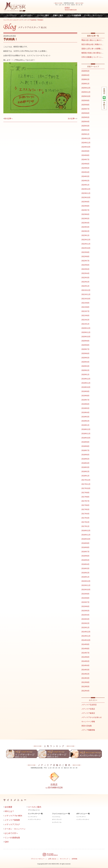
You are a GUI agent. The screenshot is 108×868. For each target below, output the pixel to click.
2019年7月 (85, 400)
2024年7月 (85, 160)
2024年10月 (86, 147)
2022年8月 (85, 257)
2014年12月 (86, 632)
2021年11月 (86, 294)
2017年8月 (85, 497)
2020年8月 (85, 345)
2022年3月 (85, 278)
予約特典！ (41, 20)
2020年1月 (85, 375)
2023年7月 (85, 210)
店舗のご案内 (58, 15)
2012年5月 (85, 687)
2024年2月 (85, 181)
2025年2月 (85, 130)
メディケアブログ (12, 824)
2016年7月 (85, 552)
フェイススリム (56, 817)
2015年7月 (85, 602)
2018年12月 (86, 429)
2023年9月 (85, 202)
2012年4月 (85, 691)
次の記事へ (72, 119)
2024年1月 (85, 185)
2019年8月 (85, 396)
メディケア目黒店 (88, 709)
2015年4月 (85, 615)
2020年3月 (85, 366)
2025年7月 (85, 109)
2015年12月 (86, 581)
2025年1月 (85, 134)
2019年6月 (85, 404)
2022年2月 (85, 282)
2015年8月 (85, 598)
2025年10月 (86, 96)
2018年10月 (86, 438)
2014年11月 (86, 636)
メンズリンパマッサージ (34, 819)
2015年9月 (85, 594)
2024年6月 (85, 164)
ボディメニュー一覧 (83, 814)
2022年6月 (85, 265)
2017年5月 (85, 509)
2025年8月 (85, 105)
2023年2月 (85, 231)
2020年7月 (85, 349)
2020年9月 (85, 341)
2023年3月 (85, 227)
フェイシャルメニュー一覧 (61, 814)
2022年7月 (85, 261)
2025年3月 (85, 126)
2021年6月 (85, 316)
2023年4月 (85, 223)
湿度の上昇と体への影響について (94, 49)
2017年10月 (86, 488)
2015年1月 (85, 628)
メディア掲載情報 (88, 730)
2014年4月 (85, 665)
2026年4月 (85, 75)
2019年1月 (85, 425)
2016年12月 (86, 531)
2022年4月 (85, 273)
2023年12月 (86, 189)
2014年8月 (85, 649)
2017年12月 (86, 480)
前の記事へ (9, 119)
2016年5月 (85, 560)
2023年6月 (85, 214)
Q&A (7, 842)
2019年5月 (85, 408)
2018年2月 (85, 472)
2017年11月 (86, 484)
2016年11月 (86, 535)
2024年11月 (86, 143)
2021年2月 (85, 320)
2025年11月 (86, 92)
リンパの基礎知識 (74, 15)
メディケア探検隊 (12, 820)
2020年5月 (85, 358)
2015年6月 (85, 606)
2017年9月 (85, 493)
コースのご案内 (43, 15)
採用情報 (74, 859)
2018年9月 (85, 442)
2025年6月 (85, 113)
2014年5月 (85, 661)
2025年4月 (85, 122)
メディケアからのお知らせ (92, 717)
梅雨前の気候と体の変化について (94, 53)
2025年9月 (85, 101)
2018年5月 (85, 459)
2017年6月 (85, 505)
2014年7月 (85, 653)
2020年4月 (85, 362)
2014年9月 (85, 644)
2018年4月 (85, 463)
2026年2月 (85, 79)
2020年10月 (86, 337)
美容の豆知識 (86, 726)
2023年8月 (85, 206)
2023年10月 (86, 197)
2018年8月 (85, 446)
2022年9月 (85, 252)
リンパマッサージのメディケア (13, 20)
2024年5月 (85, 168)
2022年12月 (86, 240)
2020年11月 (86, 332)
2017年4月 (85, 514)
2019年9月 (85, 391)
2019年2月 (85, 421)
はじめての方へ (27, 15)
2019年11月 (86, 383)
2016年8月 (85, 547)
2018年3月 (85, 467)
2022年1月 (85, 286)
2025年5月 (85, 117)
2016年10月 (86, 539)
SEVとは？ (9, 811)
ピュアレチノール (57, 822)
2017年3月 (85, 518)
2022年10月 (86, 248)
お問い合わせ (52, 859)
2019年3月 (85, 417)
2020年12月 (86, 328)
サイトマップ (64, 859)
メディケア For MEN (13, 816)
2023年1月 (85, 235)
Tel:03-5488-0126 (71, 10)
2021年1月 (85, 324)
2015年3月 (85, 619)
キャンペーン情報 (88, 722)
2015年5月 (85, 611)
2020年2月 (85, 370)
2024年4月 (85, 172)
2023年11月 (86, 193)
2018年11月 (86, 434)
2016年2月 (85, 573)
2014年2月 (85, 674)
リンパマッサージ (32, 817)
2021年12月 (86, 290)
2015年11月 (86, 585)
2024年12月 (86, 138)
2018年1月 (85, 476)
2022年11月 (86, 244)
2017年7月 (85, 501)
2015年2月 (85, 623)
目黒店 (67, 8)
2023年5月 (85, 219)
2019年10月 (86, 387)
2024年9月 (85, 151)
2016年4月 (85, 564)
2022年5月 (85, 269)
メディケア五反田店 (30, 20)
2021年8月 (85, 307)
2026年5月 (85, 71)
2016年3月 (85, 568)
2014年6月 (85, 657)
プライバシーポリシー (38, 859)
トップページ (11, 15)
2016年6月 (85, 556)
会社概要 (8, 807)
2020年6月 (85, 353)
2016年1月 (85, 577)
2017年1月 (85, 526)
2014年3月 (85, 670)
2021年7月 (85, 311)
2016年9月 (85, 543)
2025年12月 (86, 88)
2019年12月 (86, 379)
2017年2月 (85, 522)
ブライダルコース (34, 810)
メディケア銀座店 (88, 713)
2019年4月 (85, 412)
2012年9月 (85, 682)
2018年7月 (85, 450)
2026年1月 (85, 84)
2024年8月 (85, 155)
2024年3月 (85, 176)
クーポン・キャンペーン (93, 15)
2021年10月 (86, 299)
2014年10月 (86, 640)
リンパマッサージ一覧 (35, 814)
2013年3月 (85, 678)
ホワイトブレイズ (57, 819)
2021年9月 (85, 303)
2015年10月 (86, 590)
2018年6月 (85, 455)
